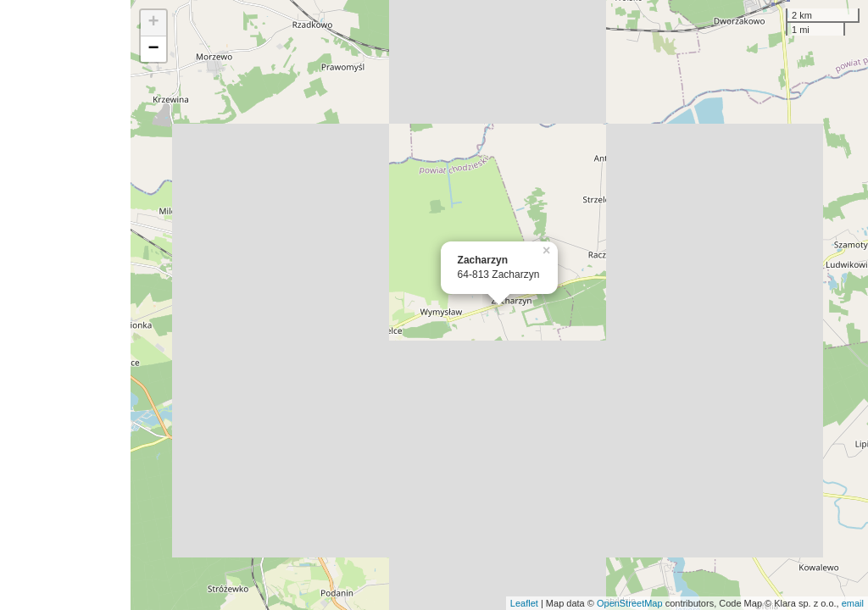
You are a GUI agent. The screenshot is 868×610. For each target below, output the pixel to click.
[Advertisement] (65, 305)
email (853, 603)
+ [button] (154, 23)
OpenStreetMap (630, 603)
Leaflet (524, 603)
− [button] (154, 49)
